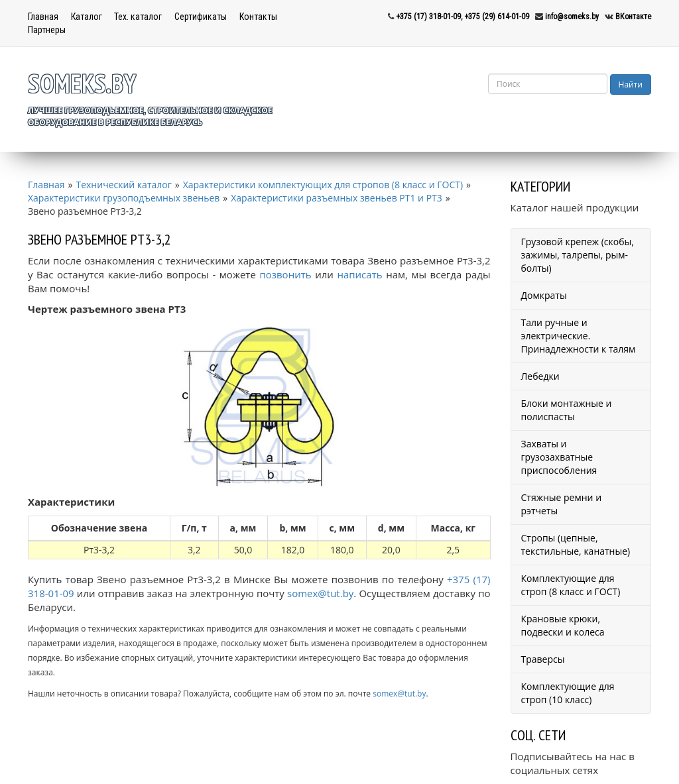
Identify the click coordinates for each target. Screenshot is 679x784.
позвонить (285, 274)
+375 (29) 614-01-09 (497, 17)
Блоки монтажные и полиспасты (567, 410)
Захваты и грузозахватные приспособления (559, 457)
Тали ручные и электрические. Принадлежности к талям (579, 336)
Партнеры (47, 30)
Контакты (258, 17)
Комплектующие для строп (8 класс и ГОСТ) (571, 585)
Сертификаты (201, 17)
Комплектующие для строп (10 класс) (568, 693)
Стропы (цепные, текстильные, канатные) (576, 544)
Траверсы (543, 659)
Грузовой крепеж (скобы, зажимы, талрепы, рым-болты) (578, 255)
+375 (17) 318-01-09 (428, 17)
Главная (43, 17)
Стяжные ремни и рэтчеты (562, 504)
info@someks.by (572, 17)
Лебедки (540, 376)
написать (359, 274)
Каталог (87, 17)
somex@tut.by (320, 593)
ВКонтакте (633, 17)
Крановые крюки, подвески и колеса (563, 625)
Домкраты (544, 295)
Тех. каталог (138, 17)
